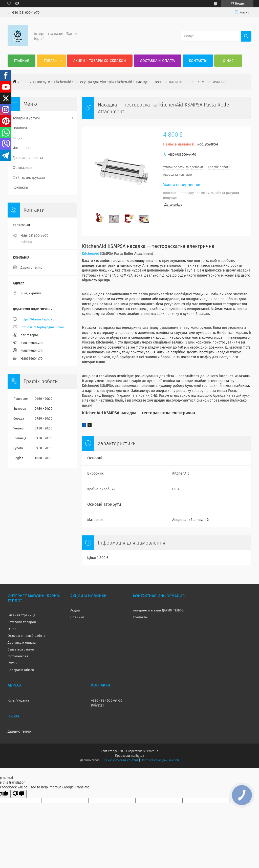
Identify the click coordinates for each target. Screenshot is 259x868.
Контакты (198, 61)
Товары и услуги (26, 118)
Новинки (20, 128)
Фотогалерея (24, 168)
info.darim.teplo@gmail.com (42, 327)
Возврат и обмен (21, 670)
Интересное (23, 148)
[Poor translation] (18, 794)
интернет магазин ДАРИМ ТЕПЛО (158, 610)
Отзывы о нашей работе (27, 636)
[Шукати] (246, 36)
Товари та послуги (35, 82)
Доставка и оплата (158, 61)
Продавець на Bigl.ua (129, 756)
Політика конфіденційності (160, 760)
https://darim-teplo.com (39, 319)
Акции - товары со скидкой (100, 61)
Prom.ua (153, 751)
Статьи (13, 663)
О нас (228, 61)
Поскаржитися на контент (120, 760)
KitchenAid (62, 82)
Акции (18, 138)
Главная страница (21, 615)
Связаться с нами (21, 649)
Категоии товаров (22, 622)
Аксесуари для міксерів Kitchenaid (103, 82)
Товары (51, 61)
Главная (21, 61)
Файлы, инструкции (29, 178)
